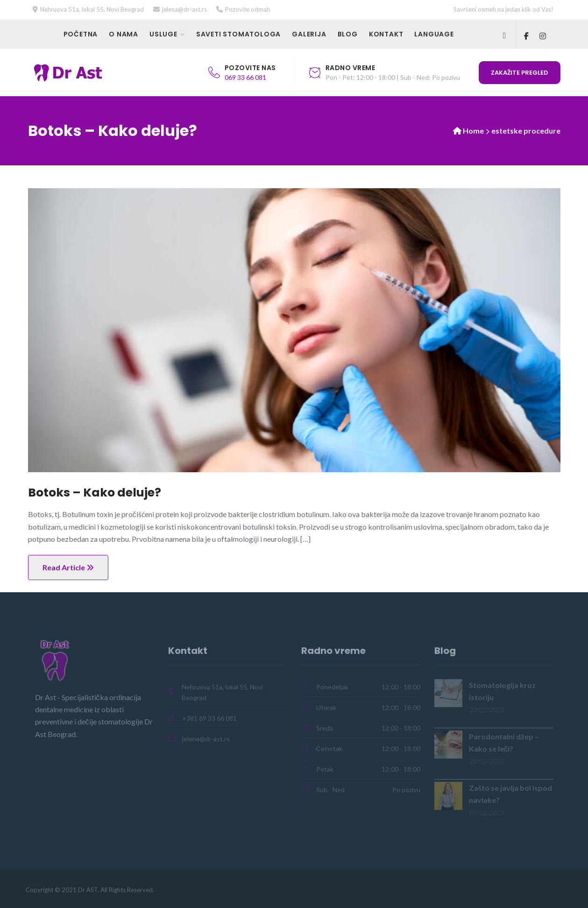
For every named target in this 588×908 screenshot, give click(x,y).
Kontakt (386, 34)
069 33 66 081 (245, 77)
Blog (348, 34)
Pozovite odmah (248, 9)
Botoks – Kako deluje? (95, 493)
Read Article (68, 567)
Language (434, 34)
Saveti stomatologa (238, 34)
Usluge (163, 34)
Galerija (309, 34)
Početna (81, 34)
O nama (124, 34)
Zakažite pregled (520, 73)
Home (473, 131)
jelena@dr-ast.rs (184, 9)
